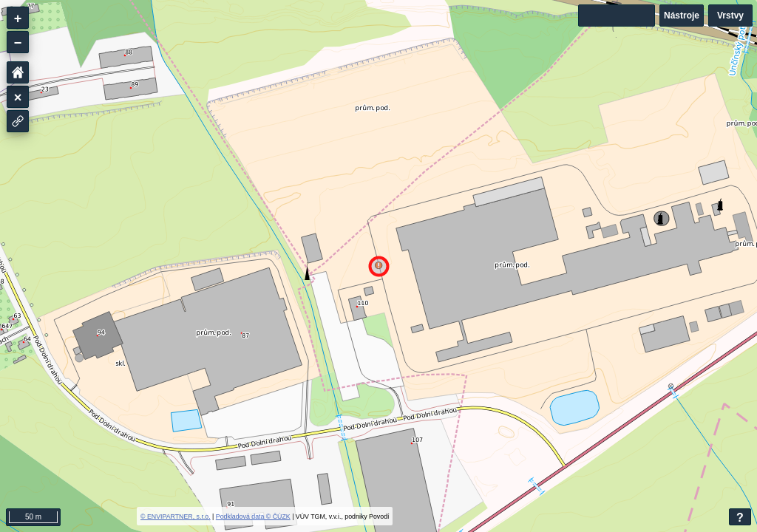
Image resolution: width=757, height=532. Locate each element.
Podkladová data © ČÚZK (253, 516)
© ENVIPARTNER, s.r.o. (176, 516)
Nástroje (682, 16)
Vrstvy (730, 16)
